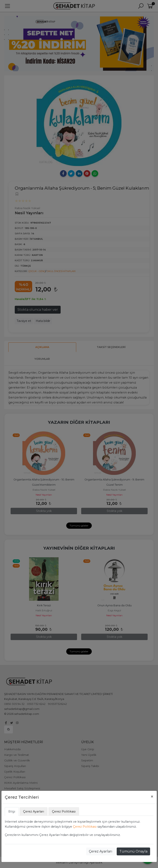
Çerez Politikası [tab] (64, 811)
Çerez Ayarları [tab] (34, 811)
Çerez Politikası (85, 827)
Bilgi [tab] (12, 811)
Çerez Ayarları (101, 851)
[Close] (152, 797)
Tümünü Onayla (133, 851)
